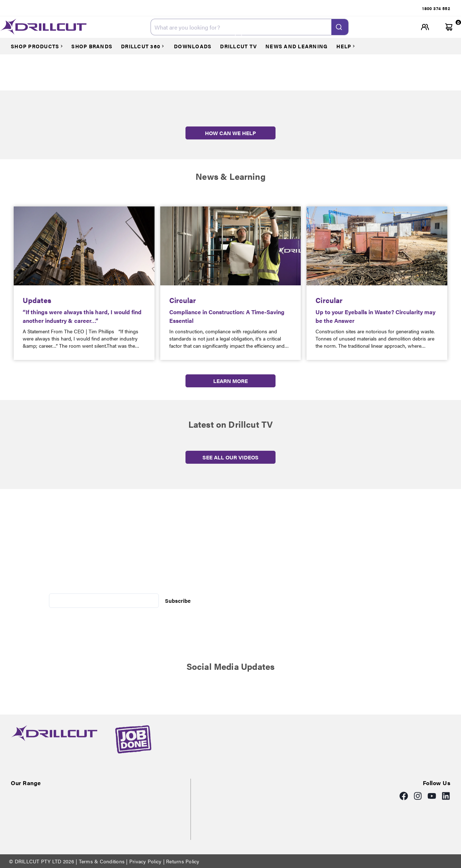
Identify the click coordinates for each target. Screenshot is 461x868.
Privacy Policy (146, 861)
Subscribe (178, 600)
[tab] (436, 8)
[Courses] (40, 46)
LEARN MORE (230, 381)
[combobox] (250, 27)
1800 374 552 (436, 8)
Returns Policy (182, 861)
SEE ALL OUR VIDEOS (230, 457)
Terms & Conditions (102, 861)
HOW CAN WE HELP (230, 133)
